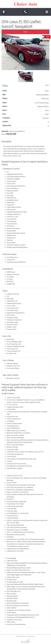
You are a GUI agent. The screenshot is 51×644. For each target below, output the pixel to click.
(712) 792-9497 (11, 134)
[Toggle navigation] (47, 12)
